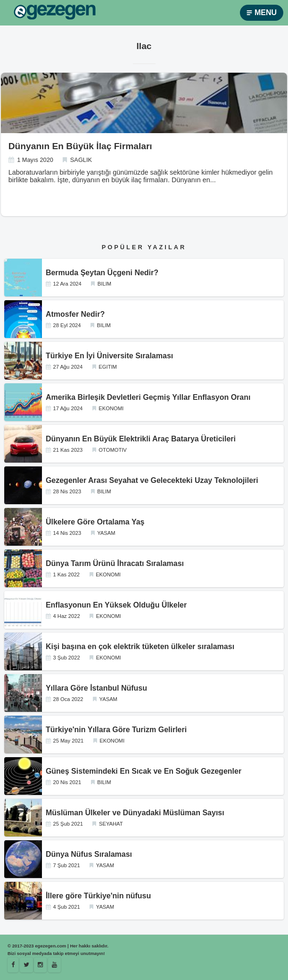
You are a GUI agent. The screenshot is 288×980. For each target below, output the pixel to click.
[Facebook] (13, 965)
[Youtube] (54, 965)
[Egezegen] (26, 965)
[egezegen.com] (55, 13)
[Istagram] (40, 965)
